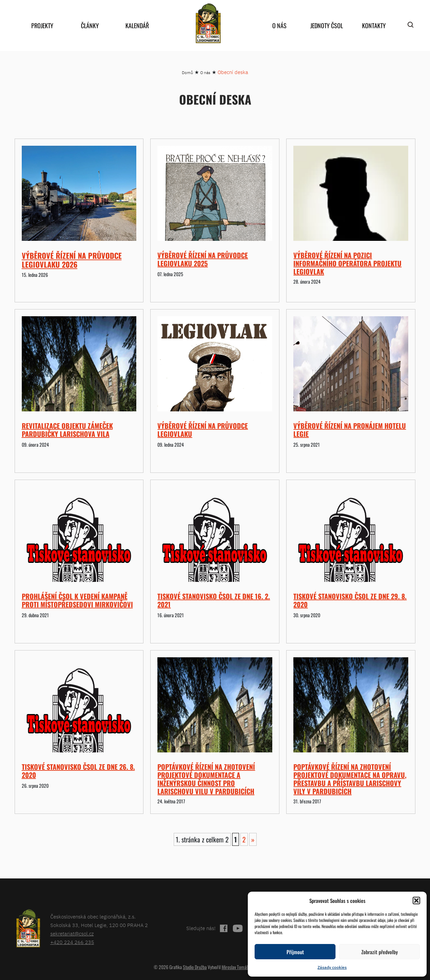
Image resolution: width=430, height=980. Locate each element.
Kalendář (137, 25)
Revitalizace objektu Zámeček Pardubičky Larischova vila (67, 430)
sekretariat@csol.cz (72, 934)
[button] (416, 901)
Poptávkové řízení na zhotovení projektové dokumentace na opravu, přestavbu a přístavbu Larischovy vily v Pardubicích (350, 779)
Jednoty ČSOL (327, 25)
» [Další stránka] (253, 839)
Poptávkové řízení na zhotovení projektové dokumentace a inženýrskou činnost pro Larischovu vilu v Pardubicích (206, 779)
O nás (279, 25)
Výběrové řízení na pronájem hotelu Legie (350, 430)
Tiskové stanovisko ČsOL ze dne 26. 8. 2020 (78, 771)
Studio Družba (195, 967)
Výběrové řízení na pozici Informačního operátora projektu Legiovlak (347, 263)
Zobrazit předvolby (380, 952)
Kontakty (374, 25)
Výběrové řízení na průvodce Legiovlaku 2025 (203, 259)
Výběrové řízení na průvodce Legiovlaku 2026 (72, 260)
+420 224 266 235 (72, 942)
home (208, 23)
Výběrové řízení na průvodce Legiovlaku (203, 430)
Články (90, 25)
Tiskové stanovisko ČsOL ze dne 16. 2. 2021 (214, 600)
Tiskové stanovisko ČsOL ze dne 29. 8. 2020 (350, 600)
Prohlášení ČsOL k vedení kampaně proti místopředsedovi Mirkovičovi (77, 600)
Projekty (42, 25)
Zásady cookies (332, 967)
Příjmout (295, 952)
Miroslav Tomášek (237, 967)
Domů (187, 73)
